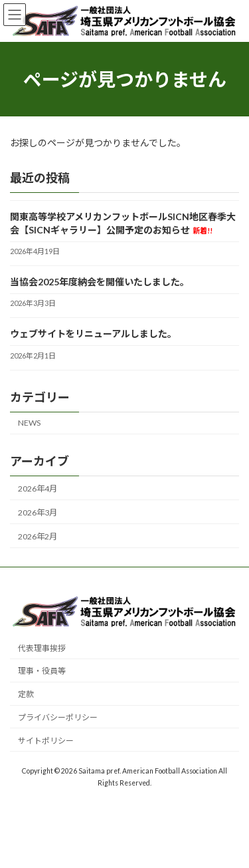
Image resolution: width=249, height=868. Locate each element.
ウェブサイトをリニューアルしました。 (93, 334)
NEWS (29, 423)
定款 (26, 695)
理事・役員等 (42, 671)
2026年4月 (38, 489)
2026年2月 (38, 536)
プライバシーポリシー (58, 718)
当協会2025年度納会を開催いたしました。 (100, 282)
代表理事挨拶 (42, 648)
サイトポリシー (46, 741)
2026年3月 (38, 512)
